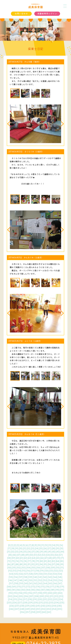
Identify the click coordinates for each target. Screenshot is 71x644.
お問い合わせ (21, 14)
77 (29, 561)
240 (33, 606)
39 (41, 552)
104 (28, 568)
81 (45, 561)
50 (31, 555)
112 (10, 571)
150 (30, 580)
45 (10, 555)
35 (25, 552)
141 (40, 577)
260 (44, 612)
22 (28, 549)
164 (45, 584)
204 (15, 596)
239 (27, 606)
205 (21, 596)
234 (56, 603)
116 (28, 571)
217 (25, 600)
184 (28, 590)
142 (45, 577)
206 (26, 596)
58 (9, 558)
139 (30, 577)
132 (50, 574)
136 (16, 577)
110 (58, 568)
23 (32, 549)
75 (21, 561)
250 (33, 609)
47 (19, 555)
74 (17, 561)
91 (29, 565)
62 (25, 558)
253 (49, 609)
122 (56, 571)
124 (11, 574)
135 (11, 577)
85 (62, 561)
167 (60, 584)
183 (23, 590)
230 (36, 603)
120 (46, 571)
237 (17, 606)
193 (16, 593)
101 (14, 568)
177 (52, 587)
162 (35, 584)
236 (12, 606)
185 (33, 590)
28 (53, 549)
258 (33, 612)
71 (62, 558)
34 (21, 552)
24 (37, 549)
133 (55, 574)
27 (49, 549)
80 (41, 561)
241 (38, 606)
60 (17, 558)
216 (20, 600)
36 (29, 552)
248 (22, 609)
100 (9, 568)
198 (40, 593)
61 (21, 558)
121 (51, 571)
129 (36, 574)
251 (38, 609)
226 (15, 603)
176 (48, 587)
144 (55, 577)
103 (23, 568)
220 (40, 600)
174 (38, 587)
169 (14, 587)
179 (62, 587)
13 (50, 545)
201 (55, 593)
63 (29, 558)
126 (21, 574)
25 (41, 549)
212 (56, 596)
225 (9, 603)
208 (37, 596)
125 (16, 574)
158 (16, 584)
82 (49, 561)
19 (17, 549)
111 (62, 568)
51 (35, 555)
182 (18, 590)
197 (35, 593)
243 (48, 606)
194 (20, 593)
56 (57, 555)
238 (22, 606)
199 (45, 593)
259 (39, 612)
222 (50, 600)
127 (26, 574)
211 (52, 596)
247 (17, 609)
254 (54, 609)
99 (62, 565)
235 (62, 603)
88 (17, 565)
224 (61, 600)
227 (20, 603)
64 (34, 558)
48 (23, 555)
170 (19, 587)
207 (31, 596)
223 (55, 600)
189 (53, 590)
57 (61, 555)
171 (23, 587)
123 (61, 571)
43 (58, 552)
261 (49, 612)
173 (33, 587)
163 (40, 584)
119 (42, 571)
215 (15, 600)
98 (58, 565)
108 (48, 568)
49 (27, 555)
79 (37, 561)
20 (21, 549)
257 (28, 612)
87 (13, 565)
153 (45, 580)
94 (41, 565)
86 (9, 565)
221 (45, 600)
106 (38, 568)
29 (57, 549)
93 (37, 565)
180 (9, 590)
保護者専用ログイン (47, 14)
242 (43, 606)
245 (59, 606)
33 (17, 552)
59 (13, 558)
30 (61, 549)
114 (19, 571)
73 (13, 561)
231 (41, 603)
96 (50, 565)
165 (50, 584)
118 (37, 571)
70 (58, 558)
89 (21, 565)
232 (46, 603)
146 (10, 580)
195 (25, 593)
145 (60, 577)
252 (43, 609)
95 (45, 565)
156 (60, 580)
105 (33, 568)
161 (31, 584)
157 (11, 584)
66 (42, 558)
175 (43, 587)
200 (50, 593)
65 (38, 558)
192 (11, 593)
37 (33, 552)
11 (43, 545)
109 (53, 568)
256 (22, 612)
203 (10, 596)
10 (39, 545)
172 (28, 587)
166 (55, 584)
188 (48, 590)
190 (57, 590)
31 (9, 552)
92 (33, 565)
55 (52, 555)
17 (9, 549)
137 (21, 577)
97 (54, 565)
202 (60, 593)
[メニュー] (65, 6)
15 (58, 545)
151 (35, 580)
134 (60, 574)
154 (50, 580)
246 (11, 609)
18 (13, 549)
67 (46, 558)
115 (24, 571)
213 (61, 596)
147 (15, 580)
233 (51, 603)
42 (54, 552)
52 (39, 555)
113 (15, 571)
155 (55, 580)
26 (45, 549)
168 (9, 587)
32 (12, 552)
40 (46, 552)
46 (14, 555)
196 (30, 593)
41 (50, 552)
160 (26, 584)
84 (58, 561)
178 (57, 587)
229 (30, 603)
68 (50, 558)
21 (24, 549)
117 (33, 571)
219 (35, 600)
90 (25, 565)
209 (42, 596)
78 (33, 561)
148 (20, 580)
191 (62, 590)
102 (19, 568)
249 (27, 609)
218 (30, 600)
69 (54, 558)
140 (35, 577)
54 (48, 555)
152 (40, 580)
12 (46, 545)
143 (50, 577)
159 (21, 584)
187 (43, 590)
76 (25, 561)
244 (54, 606)
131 (45, 574)
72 (9, 561)
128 (31, 574)
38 (37, 552)
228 (25, 603)
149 (25, 580)
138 (25, 577)
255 (60, 609)
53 (44, 555)
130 (41, 574)
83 (53, 561)
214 (10, 600)
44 (62, 552)
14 (54, 545)
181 (14, 590)
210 (47, 596)
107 (43, 568)
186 (38, 590)
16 (61, 545)
